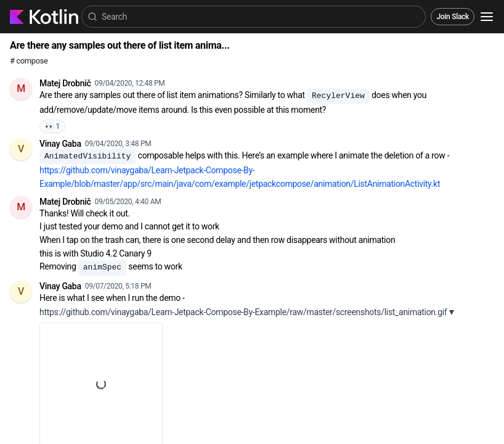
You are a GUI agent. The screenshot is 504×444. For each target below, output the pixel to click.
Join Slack (453, 17)
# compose (29, 61)
